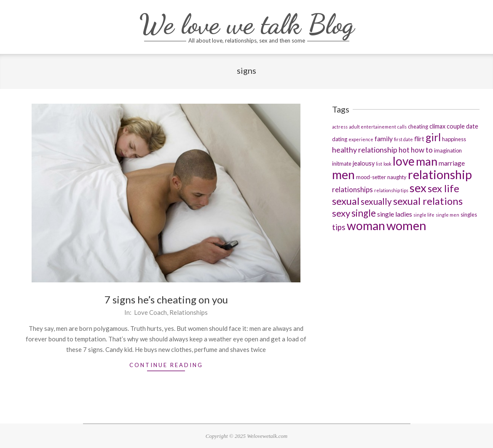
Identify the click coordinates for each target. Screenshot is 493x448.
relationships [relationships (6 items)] (352, 189)
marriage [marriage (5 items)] (452, 163)
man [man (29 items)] (427, 161)
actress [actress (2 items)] (340, 127)
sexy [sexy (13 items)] (341, 213)
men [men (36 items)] (343, 174)
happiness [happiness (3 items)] (454, 139)
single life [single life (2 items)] (424, 215)
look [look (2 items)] (387, 164)
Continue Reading (166, 365)
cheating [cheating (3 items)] (418, 126)
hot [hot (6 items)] (404, 150)
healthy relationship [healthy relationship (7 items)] (365, 150)
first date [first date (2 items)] (403, 139)
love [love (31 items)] (404, 161)
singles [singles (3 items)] (469, 215)
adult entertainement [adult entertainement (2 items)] (372, 127)
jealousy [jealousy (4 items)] (364, 163)
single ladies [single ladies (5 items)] (395, 214)
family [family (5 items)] (384, 138)
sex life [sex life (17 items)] (443, 188)
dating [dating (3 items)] (340, 139)
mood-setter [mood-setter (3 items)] (371, 177)
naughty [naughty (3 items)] (397, 177)
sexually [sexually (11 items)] (376, 201)
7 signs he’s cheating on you (166, 299)
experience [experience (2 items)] (361, 139)
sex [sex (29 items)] (418, 188)
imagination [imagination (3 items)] (448, 150)
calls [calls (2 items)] (402, 127)
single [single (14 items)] (364, 213)
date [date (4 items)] (472, 126)
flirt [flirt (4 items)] (419, 139)
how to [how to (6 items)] (422, 150)
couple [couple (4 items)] (456, 126)
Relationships (189, 312)
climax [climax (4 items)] (437, 126)
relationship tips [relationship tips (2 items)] (391, 190)
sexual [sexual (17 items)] (346, 201)
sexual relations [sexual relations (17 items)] (428, 201)
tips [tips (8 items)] (339, 227)
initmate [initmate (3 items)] (342, 164)
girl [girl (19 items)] (433, 137)
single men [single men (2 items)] (447, 215)
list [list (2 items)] (379, 164)
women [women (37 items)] (406, 225)
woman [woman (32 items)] (366, 225)
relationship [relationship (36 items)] (440, 174)
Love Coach (150, 312)
